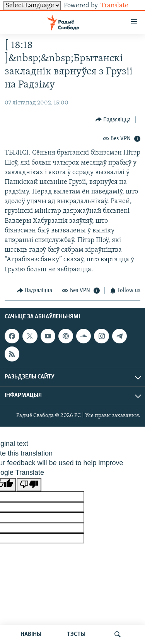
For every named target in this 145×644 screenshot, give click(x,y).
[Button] (113, 120)
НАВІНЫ (31, 634)
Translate (120, 6)
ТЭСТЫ (76, 634)
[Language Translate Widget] (32, 6)
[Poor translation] (29, 485)
